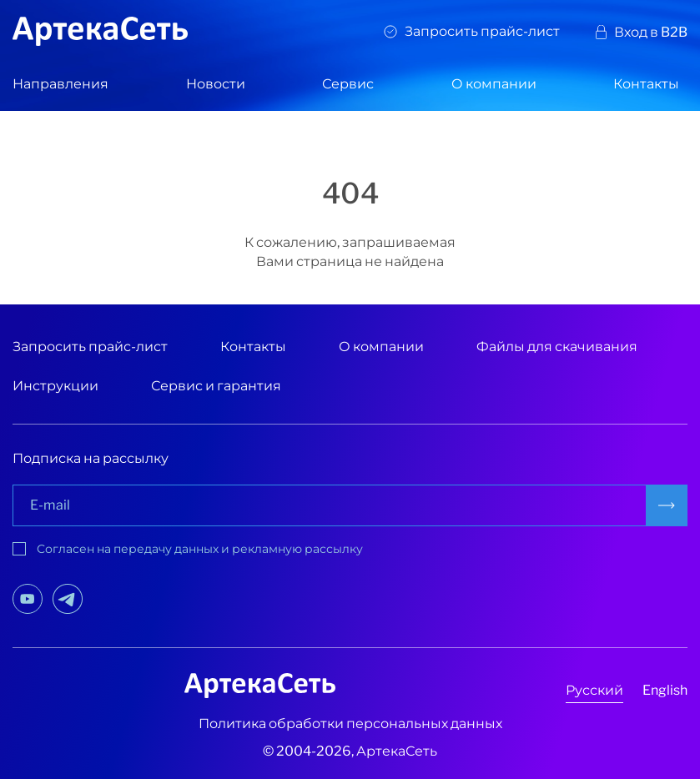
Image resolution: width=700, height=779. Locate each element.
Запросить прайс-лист (482, 31)
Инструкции (55, 386)
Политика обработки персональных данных (350, 724)
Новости (216, 84)
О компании (494, 84)
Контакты (646, 84)
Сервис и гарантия (216, 386)
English (665, 690)
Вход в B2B (651, 32)
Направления (60, 84)
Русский (594, 690)
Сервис (348, 84)
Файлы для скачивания (557, 347)
